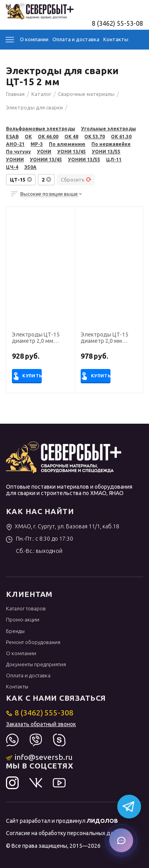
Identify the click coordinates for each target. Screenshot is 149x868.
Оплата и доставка (76, 39)
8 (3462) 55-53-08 (117, 23)
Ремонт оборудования (33, 642)
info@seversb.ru (40, 757)
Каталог (10, 40)
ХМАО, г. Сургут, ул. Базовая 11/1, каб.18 (63, 526)
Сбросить (76, 180)
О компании (34, 39)
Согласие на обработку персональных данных (66, 833)
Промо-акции (23, 619)
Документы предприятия (36, 664)
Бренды (15, 631)
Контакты (116, 39)
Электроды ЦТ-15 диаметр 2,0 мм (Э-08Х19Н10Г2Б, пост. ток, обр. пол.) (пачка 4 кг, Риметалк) (40, 338)
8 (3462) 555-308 (40, 713)
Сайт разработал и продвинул (62, 821)
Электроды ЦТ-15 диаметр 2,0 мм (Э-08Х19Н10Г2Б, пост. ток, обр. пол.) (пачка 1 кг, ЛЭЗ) (106, 338)
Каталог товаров (26, 608)
